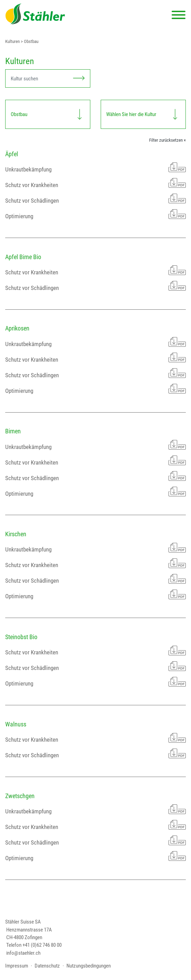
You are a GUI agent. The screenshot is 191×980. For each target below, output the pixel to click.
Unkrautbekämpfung (95, 167)
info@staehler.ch (23, 953)
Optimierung (95, 214)
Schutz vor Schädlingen (95, 199)
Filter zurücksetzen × (167, 140)
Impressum (17, 966)
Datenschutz (47, 966)
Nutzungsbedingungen (89, 966)
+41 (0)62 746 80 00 (42, 945)
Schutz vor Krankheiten (95, 183)
